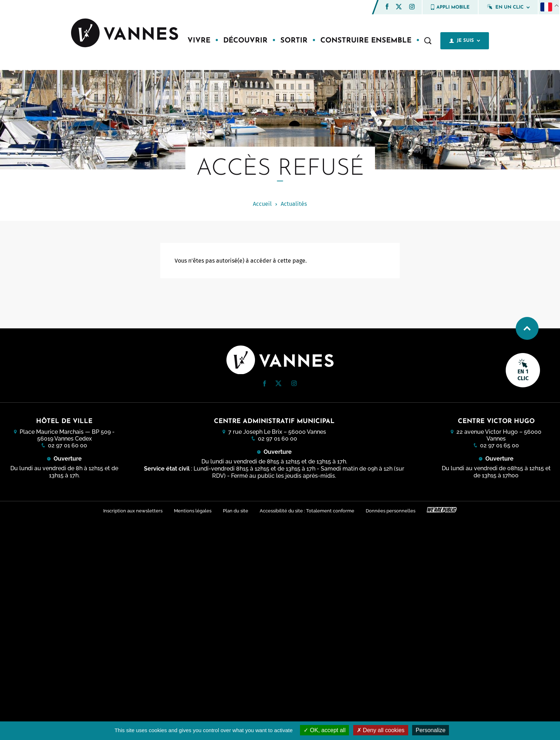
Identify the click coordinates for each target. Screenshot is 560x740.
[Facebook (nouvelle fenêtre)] (387, 8)
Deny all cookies (381, 730)
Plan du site (236, 511)
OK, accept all (324, 730)
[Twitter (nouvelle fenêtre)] (399, 7)
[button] (387, 7)
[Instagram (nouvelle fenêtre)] (412, 8)
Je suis (465, 41)
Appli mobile (450, 7)
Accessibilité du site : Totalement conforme (307, 511)
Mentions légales (193, 511)
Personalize (431, 730)
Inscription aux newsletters (133, 511)
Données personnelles (391, 511)
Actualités (294, 204)
